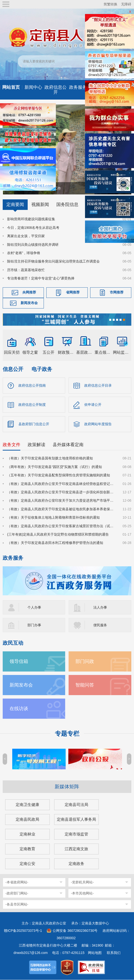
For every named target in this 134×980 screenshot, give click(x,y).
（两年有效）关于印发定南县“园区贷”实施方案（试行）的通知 (55, 467)
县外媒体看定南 (68, 445)
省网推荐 (73, 293)
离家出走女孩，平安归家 (26, 236)
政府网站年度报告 (98, 424)
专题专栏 (67, 734)
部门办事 (34, 625)
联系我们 (114, 953)
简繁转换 (110, 4)
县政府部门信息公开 (34, 424)
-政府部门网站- (17, 893)
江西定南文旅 (76, 849)
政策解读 (37, 445)
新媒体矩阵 (67, 787)
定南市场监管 (76, 834)
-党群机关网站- (82, 882)
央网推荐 (29, 293)
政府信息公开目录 (98, 385)
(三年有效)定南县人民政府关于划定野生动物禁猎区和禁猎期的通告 (58, 535)
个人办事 (34, 608)
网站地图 (95, 953)
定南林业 (27, 834)
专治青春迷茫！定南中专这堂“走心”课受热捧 (41, 278)
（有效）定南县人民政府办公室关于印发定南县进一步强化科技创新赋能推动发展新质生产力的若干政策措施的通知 (62, 492)
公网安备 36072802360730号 (75, 931)
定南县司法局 (76, 805)
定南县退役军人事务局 (76, 820)
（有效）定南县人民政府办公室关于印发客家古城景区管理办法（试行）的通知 (62, 526)
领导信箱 (19, 662)
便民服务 (100, 625)
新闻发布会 (29, 303)
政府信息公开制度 (32, 405)
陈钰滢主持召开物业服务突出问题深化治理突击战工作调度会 (53, 261)
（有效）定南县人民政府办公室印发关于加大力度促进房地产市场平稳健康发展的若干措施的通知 (62, 501)
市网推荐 (117, 293)
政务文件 (12, 445)
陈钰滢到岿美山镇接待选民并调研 (33, 245)
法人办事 (100, 608)
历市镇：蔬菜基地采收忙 (26, 270)
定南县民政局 (27, 820)
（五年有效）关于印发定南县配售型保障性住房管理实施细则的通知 (59, 476)
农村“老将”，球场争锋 (24, 253)
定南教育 (27, 849)
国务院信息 (67, 205)
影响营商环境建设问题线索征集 (31, 219)
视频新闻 (40, 205)
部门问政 (85, 662)
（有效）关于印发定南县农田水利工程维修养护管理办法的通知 (55, 543)
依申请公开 (93, 405)
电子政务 (42, 369)
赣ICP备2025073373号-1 (23, 931)
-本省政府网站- (17, 882)
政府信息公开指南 (32, 385)
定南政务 (76, 864)
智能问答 (85, 685)
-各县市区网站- (17, 905)
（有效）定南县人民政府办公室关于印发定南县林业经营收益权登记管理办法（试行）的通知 (62, 484)
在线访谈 (19, 709)
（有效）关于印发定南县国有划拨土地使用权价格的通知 (50, 459)
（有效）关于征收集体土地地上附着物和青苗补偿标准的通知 (53, 518)
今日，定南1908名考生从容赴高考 (33, 228)
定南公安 (27, 864)
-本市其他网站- (82, 893)
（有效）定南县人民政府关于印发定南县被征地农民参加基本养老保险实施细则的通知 (62, 509)
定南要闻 (15, 205)
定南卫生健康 (27, 805)
